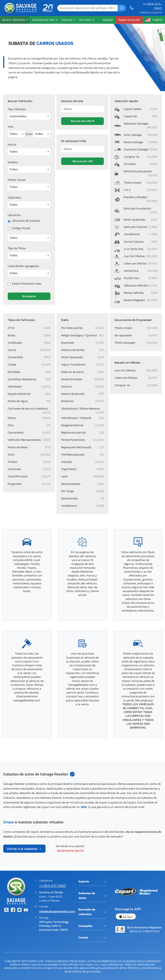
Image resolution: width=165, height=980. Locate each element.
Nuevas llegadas (141, 300)
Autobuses (29, 343)
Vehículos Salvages (140, 125)
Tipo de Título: (17, 248)
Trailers (29, 462)
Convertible (29, 357)
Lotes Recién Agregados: (24, 266)
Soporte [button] (67, 20)
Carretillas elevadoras (29, 379)
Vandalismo (141, 234)
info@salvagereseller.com (57, 911)
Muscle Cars (141, 278)
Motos (29, 418)
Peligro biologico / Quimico (82, 335)
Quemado (82, 343)
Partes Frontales (82, 379)
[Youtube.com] (26, 910)
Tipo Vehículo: (17, 109)
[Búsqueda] (122, 8)
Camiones (29, 469)
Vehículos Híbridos (141, 286)
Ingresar (108, 20)
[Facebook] (13, 910)
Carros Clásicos (141, 242)
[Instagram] (19, 910)
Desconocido (82, 498)
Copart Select (141, 109)
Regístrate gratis (70, 851)
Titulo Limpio (136, 328)
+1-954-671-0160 (152, 6)
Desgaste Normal (82, 425)
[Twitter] (6, 910)
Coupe (29, 365)
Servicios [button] (85, 20)
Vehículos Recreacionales (29, 440)
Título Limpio (141, 183)
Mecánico (82, 401)
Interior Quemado (82, 394)
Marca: (12, 145)
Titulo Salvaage (136, 343)
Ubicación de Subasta (26, 221)
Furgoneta (29, 484)
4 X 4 (141, 190)
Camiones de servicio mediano (29, 409)
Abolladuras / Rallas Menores (82, 409)
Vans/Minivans (29, 476)
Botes (29, 335)
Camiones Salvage (141, 149)
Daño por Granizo (141, 227)
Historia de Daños (82, 350)
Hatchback (29, 387)
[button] (15, 20)
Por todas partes (82, 328)
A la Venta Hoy (141, 249)
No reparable (136, 335)
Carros (29, 350)
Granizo (82, 387)
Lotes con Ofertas (141, 264)
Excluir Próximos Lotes (27, 284)
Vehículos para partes (140, 173)
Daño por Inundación (140, 210)
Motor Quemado (141, 220)
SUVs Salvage (141, 135)
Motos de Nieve (29, 447)
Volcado (82, 462)
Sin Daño (141, 164)
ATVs (29, 328)
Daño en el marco (82, 372)
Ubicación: (14, 215)
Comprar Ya (141, 157)
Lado (82, 476)
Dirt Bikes (29, 372)
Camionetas (29, 433)
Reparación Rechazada (82, 447)
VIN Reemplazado (82, 455)
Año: (11, 127)
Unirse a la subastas (23, 849)
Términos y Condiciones (143, 968)
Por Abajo (82, 491)
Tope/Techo (82, 469)
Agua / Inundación (82, 365)
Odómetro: (15, 198)
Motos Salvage (141, 142)
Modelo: (13, 162)
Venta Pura (141, 271)
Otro (29, 425)
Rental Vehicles (141, 293)
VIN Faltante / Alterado (82, 418)
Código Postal (21, 228)
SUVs (29, 455)
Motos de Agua (29, 401)
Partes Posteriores (82, 440)
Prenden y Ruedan (140, 199)
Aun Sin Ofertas (141, 256)
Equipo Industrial (29, 394)
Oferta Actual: (17, 180)
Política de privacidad (86, 971)
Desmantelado (82, 484)
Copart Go (141, 116)
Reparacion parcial (82, 433)
